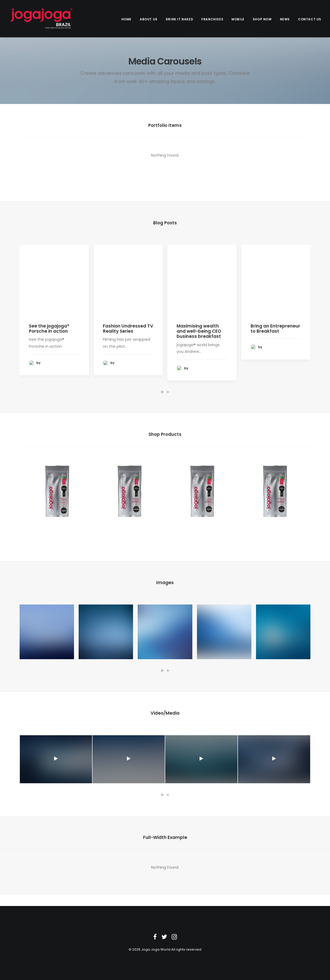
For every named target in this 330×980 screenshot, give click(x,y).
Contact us (310, 19)
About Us (149, 19)
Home (126, 19)
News (285, 19)
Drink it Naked (179, 19)
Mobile (238, 19)
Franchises (212, 19)
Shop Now (262, 19)
